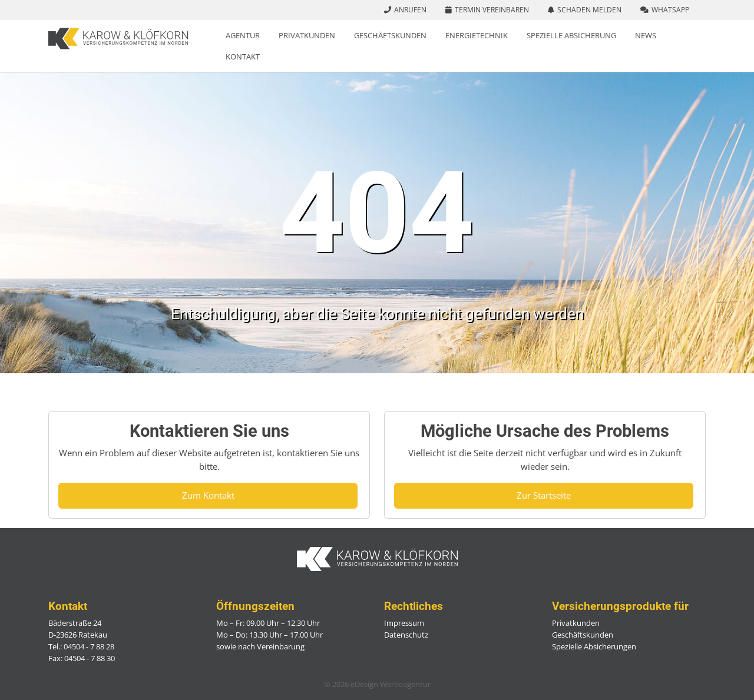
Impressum (404, 623)
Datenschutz (406, 635)
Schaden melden (589, 10)
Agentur (243, 35)
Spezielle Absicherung (571, 35)
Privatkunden (307, 35)
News (646, 35)
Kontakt (243, 57)
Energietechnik (477, 35)
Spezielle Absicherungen (594, 646)
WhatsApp (670, 10)
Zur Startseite (544, 495)
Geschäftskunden (390, 35)
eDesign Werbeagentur (391, 684)
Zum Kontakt (208, 495)
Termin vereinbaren (492, 10)
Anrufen (410, 10)
